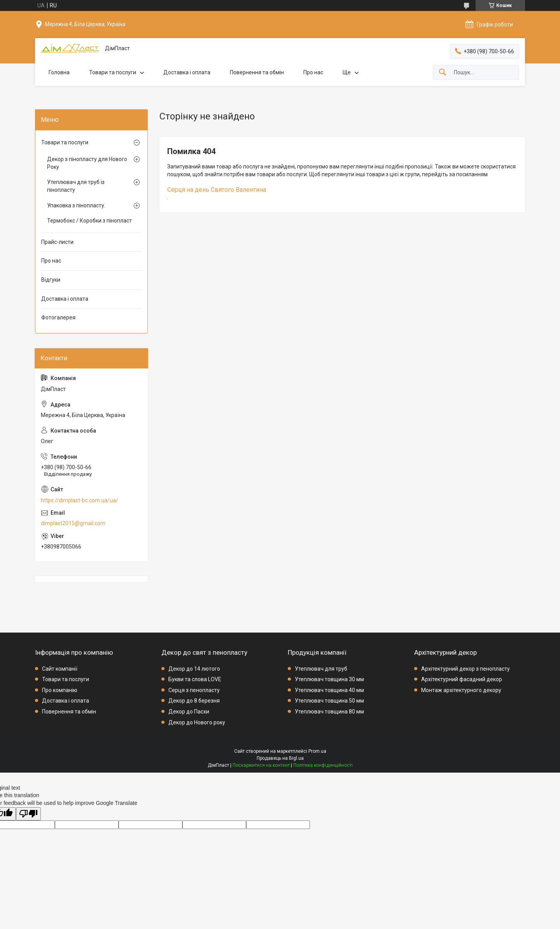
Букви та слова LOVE (195, 679)
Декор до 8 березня (194, 701)
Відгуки (51, 280)
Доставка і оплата (187, 72)
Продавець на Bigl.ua (280, 758)
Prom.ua (317, 751)
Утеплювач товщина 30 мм (329, 679)
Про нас (313, 72)
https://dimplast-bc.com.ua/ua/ (80, 500)
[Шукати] (443, 73)
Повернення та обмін (257, 72)
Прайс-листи (57, 242)
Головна (59, 72)
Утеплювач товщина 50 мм (329, 701)
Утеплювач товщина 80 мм (329, 712)
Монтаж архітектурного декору (461, 690)
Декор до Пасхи (189, 712)
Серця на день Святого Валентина (217, 190)
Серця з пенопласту (194, 690)
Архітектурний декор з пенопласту (465, 669)
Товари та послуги (113, 72)
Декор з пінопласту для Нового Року (87, 163)
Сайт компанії (60, 669)
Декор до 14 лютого (194, 669)
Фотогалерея (58, 317)
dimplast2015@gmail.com (73, 523)
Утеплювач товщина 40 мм (329, 690)
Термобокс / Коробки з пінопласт (89, 221)
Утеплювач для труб (321, 669)
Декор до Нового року (197, 722)
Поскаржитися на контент (261, 765)
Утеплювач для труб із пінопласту (76, 186)
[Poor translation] (28, 814)
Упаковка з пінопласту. (76, 205)
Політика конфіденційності (323, 765)
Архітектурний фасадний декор (462, 679)
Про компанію (60, 690)
